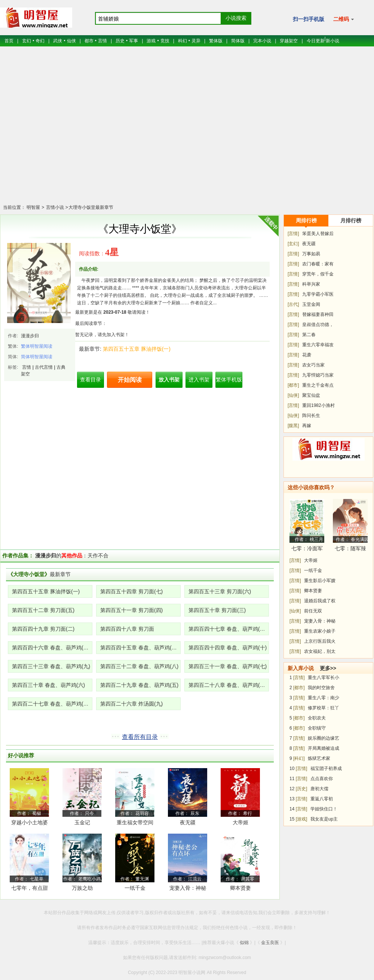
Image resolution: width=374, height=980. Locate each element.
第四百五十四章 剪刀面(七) (131, 591)
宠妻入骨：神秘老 (188, 889)
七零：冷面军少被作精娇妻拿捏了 (307, 550)
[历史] (302, 789)
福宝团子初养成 (326, 769)
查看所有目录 (140, 737)
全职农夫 (317, 718)
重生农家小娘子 (320, 631)
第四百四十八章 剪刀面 (127, 629)
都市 (89, 41)
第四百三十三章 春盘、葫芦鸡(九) (51, 666)
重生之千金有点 (318, 385)
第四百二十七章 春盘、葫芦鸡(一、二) (52, 704)
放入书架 (169, 380)
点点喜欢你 (322, 779)
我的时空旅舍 (321, 688)
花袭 (307, 355)
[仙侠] (293, 395)
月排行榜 (351, 220)
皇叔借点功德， (318, 325)
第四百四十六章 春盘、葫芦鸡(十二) (52, 648)
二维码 (344, 19)
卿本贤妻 (240, 888)
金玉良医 (270, 943)
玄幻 (27, 41)
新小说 (332, 41)
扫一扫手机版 (309, 19)
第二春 (309, 335)
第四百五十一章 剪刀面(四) (131, 610)
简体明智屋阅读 (37, 357)
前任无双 (313, 611)
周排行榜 (306, 220)
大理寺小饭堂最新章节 (91, 207)
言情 (102, 41)
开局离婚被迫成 (324, 748)
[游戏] (302, 819)
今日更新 (316, 41)
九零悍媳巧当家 (318, 375)
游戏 (151, 41)
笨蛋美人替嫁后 (318, 234)
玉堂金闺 (311, 304)
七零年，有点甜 (30, 888)
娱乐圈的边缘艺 (324, 738)
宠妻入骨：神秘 (320, 621)
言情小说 (54, 207)
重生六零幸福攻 (318, 345)
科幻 (183, 41)
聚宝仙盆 (311, 395)
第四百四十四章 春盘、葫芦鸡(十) (228, 648)
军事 (134, 41)
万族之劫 (82, 888)
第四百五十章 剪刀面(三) (217, 610)
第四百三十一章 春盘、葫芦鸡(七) (228, 666)
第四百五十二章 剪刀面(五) (43, 610)
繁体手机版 (229, 380)
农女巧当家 (313, 365)
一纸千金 (135, 888)
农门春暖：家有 (318, 264)
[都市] (293, 385)
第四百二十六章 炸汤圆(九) (131, 704)
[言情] (293, 234)
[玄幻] (293, 244)
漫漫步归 (30, 336)
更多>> (328, 668)
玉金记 (82, 822)
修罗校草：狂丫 (324, 708)
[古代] (293, 304)
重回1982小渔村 (318, 405)
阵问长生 (311, 416)
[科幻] (299, 758)
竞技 (165, 41)
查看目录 (91, 380)
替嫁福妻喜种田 (318, 314)
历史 (120, 41)
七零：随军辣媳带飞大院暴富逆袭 (350, 550)
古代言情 (44, 367)
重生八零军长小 (324, 678)
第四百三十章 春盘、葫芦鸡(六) (48, 685)
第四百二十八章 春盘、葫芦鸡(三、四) (229, 685)
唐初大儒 (319, 789)
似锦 (244, 943)
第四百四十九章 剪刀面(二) (43, 629)
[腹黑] (293, 426)
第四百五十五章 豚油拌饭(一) (137, 349)
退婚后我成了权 (320, 601)
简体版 (238, 41)
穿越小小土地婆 (30, 822)
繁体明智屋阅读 (37, 346)
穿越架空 (289, 41)
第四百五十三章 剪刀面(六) (220, 591)
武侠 (58, 41)
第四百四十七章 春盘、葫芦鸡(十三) (229, 629)
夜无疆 (188, 822)
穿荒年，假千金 (318, 274)
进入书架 (199, 380)
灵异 (196, 41)
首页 (9, 41)
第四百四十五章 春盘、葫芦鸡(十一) (140, 648)
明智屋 (33, 207)
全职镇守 (317, 728)
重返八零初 (322, 799)
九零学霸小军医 (318, 294)
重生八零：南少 (324, 698)
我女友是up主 (324, 819)
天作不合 (98, 556)
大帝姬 (240, 822)
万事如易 (311, 254)
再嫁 (307, 426)
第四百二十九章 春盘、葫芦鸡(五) (139, 685)
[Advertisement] (187, 130)
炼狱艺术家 (319, 758)
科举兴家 (311, 284)
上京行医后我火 (320, 641)
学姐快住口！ (324, 809)
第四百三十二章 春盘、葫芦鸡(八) (139, 666)
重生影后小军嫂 (320, 581)
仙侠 (71, 41)
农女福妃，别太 (320, 651)
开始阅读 (130, 380)
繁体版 (216, 41)
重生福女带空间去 (135, 824)
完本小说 (262, 41)
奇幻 (40, 41)
